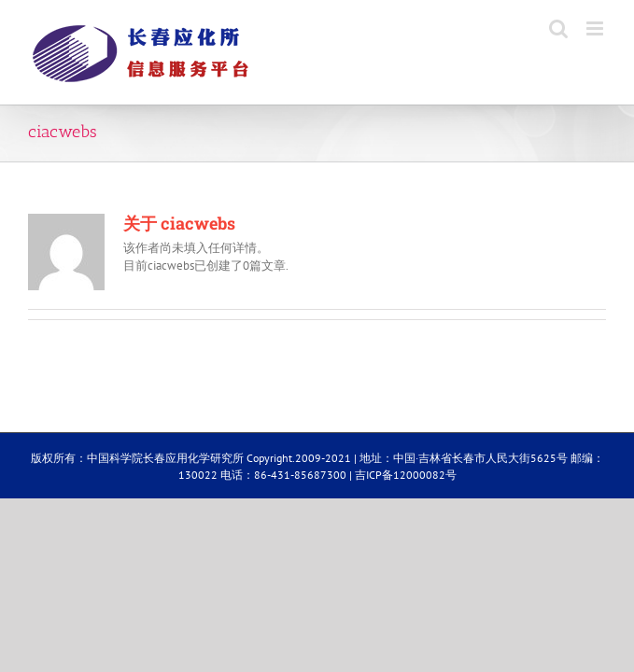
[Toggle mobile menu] (596, 28)
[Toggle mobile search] (558, 28)
